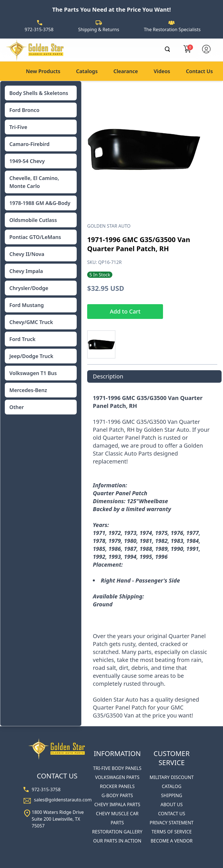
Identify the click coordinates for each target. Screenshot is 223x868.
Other (17, 407)
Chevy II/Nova (27, 254)
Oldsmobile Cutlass (33, 220)
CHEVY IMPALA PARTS (117, 805)
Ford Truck (22, 339)
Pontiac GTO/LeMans (35, 237)
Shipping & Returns (99, 29)
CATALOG (172, 786)
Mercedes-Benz (28, 390)
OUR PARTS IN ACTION (117, 841)
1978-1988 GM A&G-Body (40, 203)
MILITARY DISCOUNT (171, 777)
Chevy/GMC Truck (31, 322)
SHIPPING (172, 795)
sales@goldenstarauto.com (63, 800)
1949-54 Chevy (27, 161)
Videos (162, 71)
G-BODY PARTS (117, 795)
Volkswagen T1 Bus (33, 373)
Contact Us (199, 71)
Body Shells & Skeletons (39, 93)
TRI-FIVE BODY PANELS (117, 768)
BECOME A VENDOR (171, 841)
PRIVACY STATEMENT (172, 823)
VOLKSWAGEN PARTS (117, 777)
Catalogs (87, 71)
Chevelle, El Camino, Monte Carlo (34, 182)
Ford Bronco (24, 110)
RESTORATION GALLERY (117, 832)
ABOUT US (171, 805)
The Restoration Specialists (172, 29)
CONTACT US (172, 814)
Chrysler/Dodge (29, 288)
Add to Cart (125, 311)
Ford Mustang (27, 305)
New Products (43, 71)
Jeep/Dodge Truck (31, 356)
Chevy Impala (26, 271)
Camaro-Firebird (29, 144)
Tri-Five (18, 127)
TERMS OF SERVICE (171, 832)
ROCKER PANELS (117, 786)
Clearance (126, 71)
